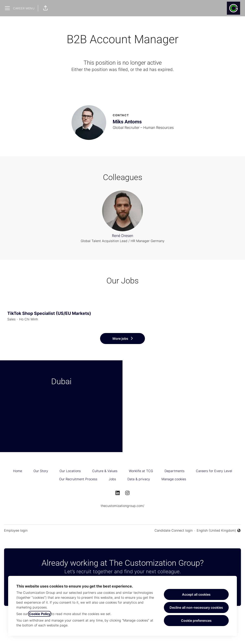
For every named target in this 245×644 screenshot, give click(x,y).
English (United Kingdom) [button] (219, 531)
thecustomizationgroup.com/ (123, 506)
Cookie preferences (196, 621)
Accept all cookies (196, 594)
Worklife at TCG (141, 471)
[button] (45, 8)
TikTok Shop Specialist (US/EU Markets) (123, 313)
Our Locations (70, 471)
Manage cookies (174, 479)
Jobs (112, 479)
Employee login (16, 530)
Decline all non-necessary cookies (196, 607)
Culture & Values (105, 471)
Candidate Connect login (174, 530)
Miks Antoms (127, 122)
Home (18, 471)
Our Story (41, 471)
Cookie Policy (40, 614)
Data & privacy (139, 479)
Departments (174, 471)
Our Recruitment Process (78, 479)
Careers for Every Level (214, 471)
